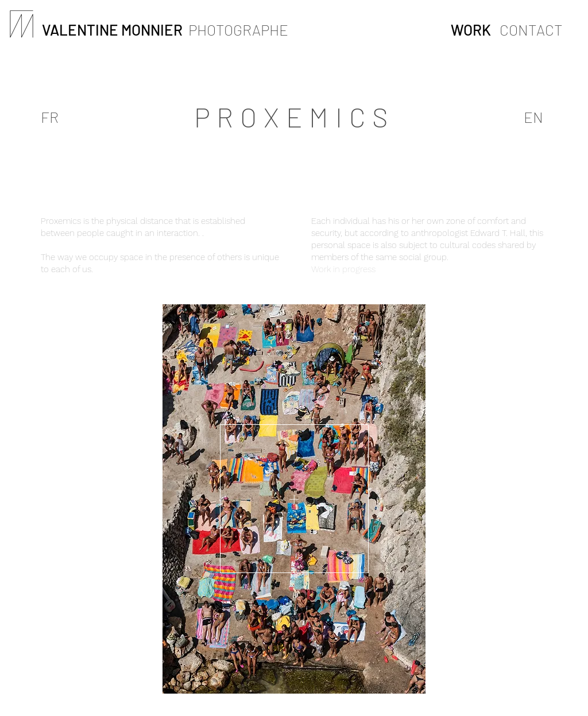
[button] (294, 499)
